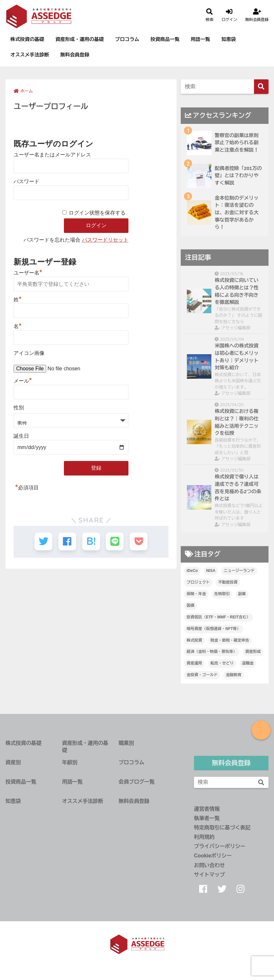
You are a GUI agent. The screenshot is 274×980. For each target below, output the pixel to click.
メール (23, 381)
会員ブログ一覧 (136, 782)
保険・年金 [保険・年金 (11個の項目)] (196, 594)
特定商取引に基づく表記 (222, 828)
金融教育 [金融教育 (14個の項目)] (234, 675)
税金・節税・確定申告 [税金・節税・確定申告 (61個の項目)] (230, 640)
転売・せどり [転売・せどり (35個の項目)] (222, 663)
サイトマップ (209, 875)
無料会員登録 (75, 55)
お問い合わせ (209, 865)
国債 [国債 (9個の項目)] (190, 605)
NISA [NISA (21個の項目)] (211, 571)
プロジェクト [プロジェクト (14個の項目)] (198, 582)
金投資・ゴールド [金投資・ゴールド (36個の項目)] (202, 675)
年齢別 (70, 762)
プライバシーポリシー (220, 846)
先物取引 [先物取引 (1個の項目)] (222, 594)
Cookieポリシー (213, 856)
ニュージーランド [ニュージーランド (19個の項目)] (239, 571)
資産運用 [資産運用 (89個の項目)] (194, 663)
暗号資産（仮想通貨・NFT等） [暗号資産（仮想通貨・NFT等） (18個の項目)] (213, 629)
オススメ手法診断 (30, 55)
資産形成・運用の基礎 (80, 39)
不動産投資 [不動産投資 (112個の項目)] (228, 582)
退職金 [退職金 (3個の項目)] (248, 663)
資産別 (13, 762)
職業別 (126, 743)
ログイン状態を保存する (97, 213)
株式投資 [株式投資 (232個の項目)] (194, 640)
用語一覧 (200, 39)
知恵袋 (229, 39)
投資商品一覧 (165, 39)
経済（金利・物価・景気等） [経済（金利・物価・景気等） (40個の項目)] (212, 652)
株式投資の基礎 (27, 39)
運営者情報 (207, 809)
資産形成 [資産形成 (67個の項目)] (253, 652)
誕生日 (21, 436)
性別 (19, 408)
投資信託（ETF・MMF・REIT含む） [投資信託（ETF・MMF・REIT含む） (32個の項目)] (218, 617)
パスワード (26, 181)
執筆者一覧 (207, 818)
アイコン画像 (29, 353)
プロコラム (127, 39)
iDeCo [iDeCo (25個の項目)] (192, 571)
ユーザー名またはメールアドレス (52, 155)
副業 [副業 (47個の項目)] (242, 594)
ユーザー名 (28, 273)
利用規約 (204, 837)
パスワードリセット (105, 240)
